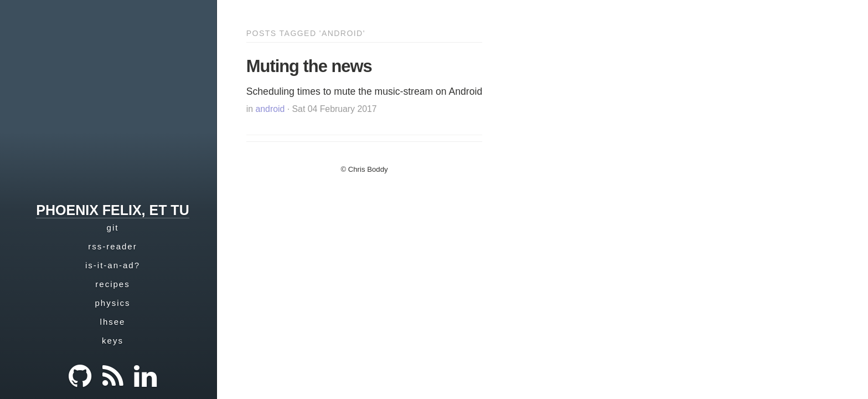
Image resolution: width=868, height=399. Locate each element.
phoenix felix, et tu (112, 210)
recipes (112, 284)
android (270, 109)
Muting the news (309, 66)
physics (112, 303)
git (113, 227)
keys (113, 341)
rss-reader (112, 246)
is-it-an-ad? (113, 265)
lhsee (113, 322)
